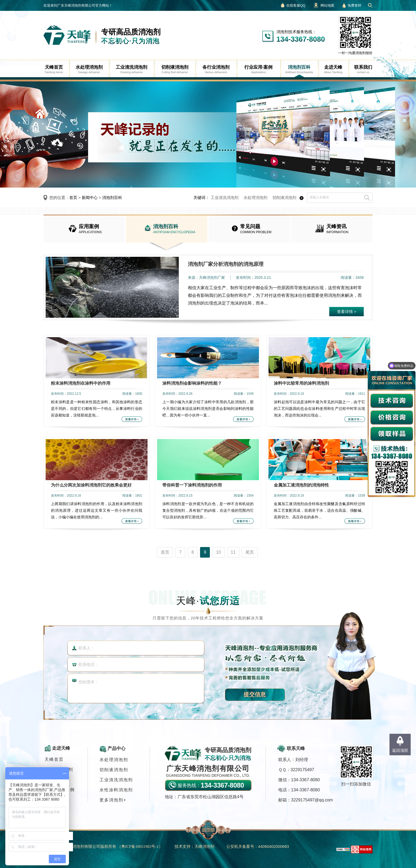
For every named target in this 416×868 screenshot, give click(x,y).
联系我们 (54, 800)
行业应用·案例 (60, 790)
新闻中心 (90, 198)
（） (140, 846)
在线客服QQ (296, 5)
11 (233, 552)
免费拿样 (354, 5)
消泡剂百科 (112, 198)
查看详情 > (347, 312)
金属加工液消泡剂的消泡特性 (301, 485)
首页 (73, 198)
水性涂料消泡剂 (116, 790)
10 (219, 552)
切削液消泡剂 (284, 198)
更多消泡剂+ (113, 800)
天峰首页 (54, 759)
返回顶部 (400, 750)
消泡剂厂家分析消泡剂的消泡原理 (226, 264)
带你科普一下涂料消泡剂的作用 (192, 485)
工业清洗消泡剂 (225, 198)
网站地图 (327, 5)
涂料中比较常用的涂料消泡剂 (301, 383)
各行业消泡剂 (59, 769)
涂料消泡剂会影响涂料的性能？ (192, 383)
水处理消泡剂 (255, 198)
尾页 (250, 552)
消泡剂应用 (57, 780)
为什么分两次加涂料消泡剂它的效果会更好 (91, 485)
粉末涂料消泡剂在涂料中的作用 (81, 383)
